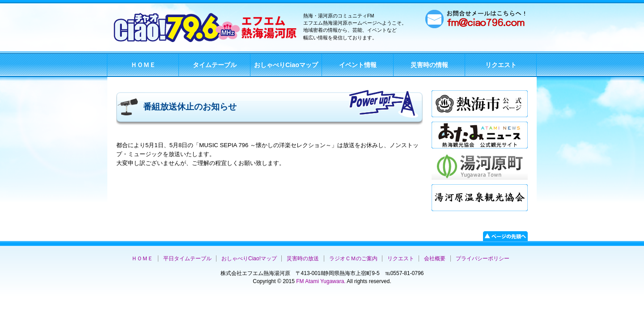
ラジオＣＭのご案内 (353, 258)
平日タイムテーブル (187, 258)
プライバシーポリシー (483, 258)
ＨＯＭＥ (143, 65)
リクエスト (501, 65)
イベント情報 (358, 65)
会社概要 (435, 258)
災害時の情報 (429, 65)
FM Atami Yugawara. (320, 281)
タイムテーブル (215, 65)
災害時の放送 (303, 258)
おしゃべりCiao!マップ (249, 258)
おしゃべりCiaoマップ (286, 65)
